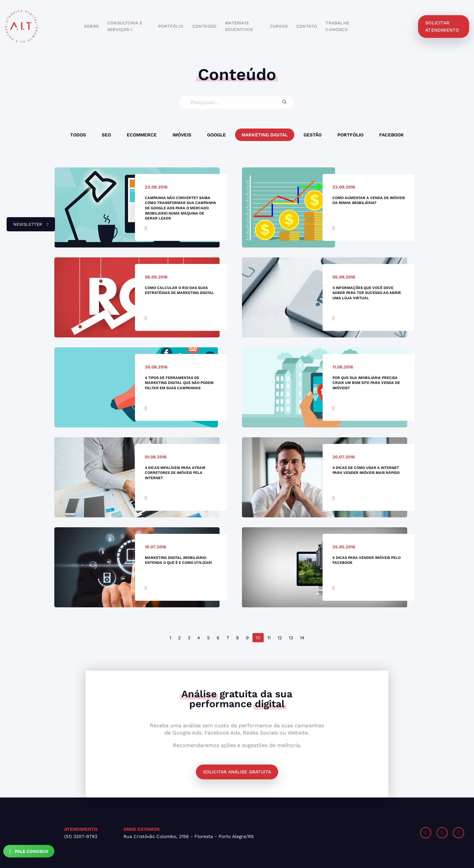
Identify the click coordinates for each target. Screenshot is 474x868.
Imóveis (182, 135)
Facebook (392, 135)
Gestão (313, 135)
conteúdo (205, 26)
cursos (279, 26)
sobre (91, 26)
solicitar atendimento (442, 26)
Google (216, 135)
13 (291, 638)
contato (307, 26)
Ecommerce (142, 135)
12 (280, 638)
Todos (78, 135)
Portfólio (350, 135)
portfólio (171, 26)
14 (302, 638)
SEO (106, 135)
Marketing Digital (265, 135)
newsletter (27, 227)
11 (269, 638)
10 (258, 638)
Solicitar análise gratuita (237, 772)
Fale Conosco (29, 852)
